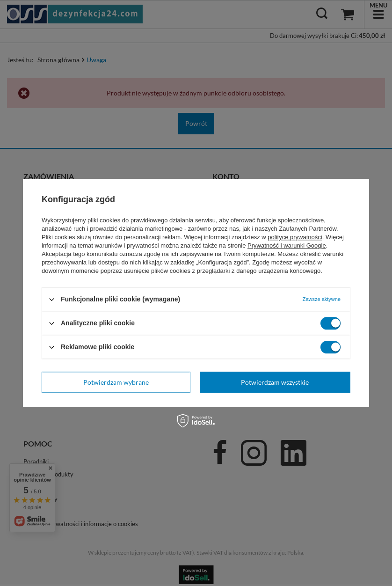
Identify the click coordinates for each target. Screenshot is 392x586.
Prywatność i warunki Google (287, 245)
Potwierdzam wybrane (116, 382)
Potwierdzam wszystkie (275, 382)
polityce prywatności (295, 237)
